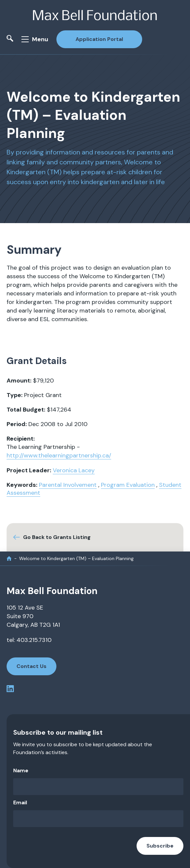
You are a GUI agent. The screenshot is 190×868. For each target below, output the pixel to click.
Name (21, 770)
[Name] (98, 787)
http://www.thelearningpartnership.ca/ (59, 455)
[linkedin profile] (10, 690)
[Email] (98, 819)
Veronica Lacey (74, 470)
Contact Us (32, 666)
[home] (9, 559)
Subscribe (160, 846)
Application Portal (99, 39)
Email (20, 802)
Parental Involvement (68, 485)
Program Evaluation (128, 485)
